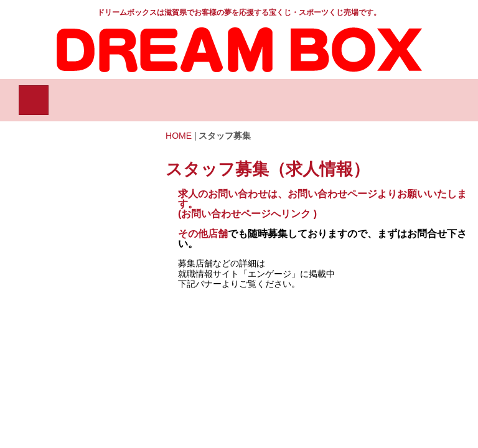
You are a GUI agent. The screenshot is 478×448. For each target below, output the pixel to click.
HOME (179, 136)
